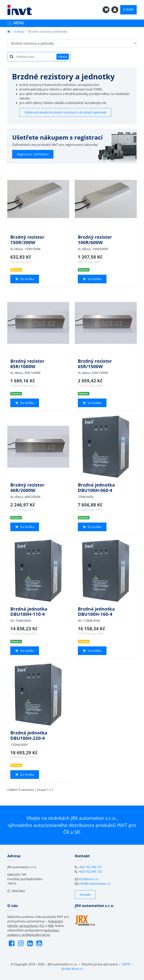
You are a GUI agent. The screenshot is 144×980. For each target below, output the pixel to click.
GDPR (126, 964)
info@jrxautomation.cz (95, 884)
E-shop (19, 32)
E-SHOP (128, 10)
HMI (51, 926)
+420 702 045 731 (90, 867)
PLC (42, 926)
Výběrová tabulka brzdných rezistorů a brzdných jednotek (65, 112)
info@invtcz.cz (89, 879)
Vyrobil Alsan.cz (72, 969)
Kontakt (85, 895)
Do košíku (25, 279)
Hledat (63, 57)
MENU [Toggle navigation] (15, 23)
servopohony (28, 926)
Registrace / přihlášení (33, 154)
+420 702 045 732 (90, 872)
